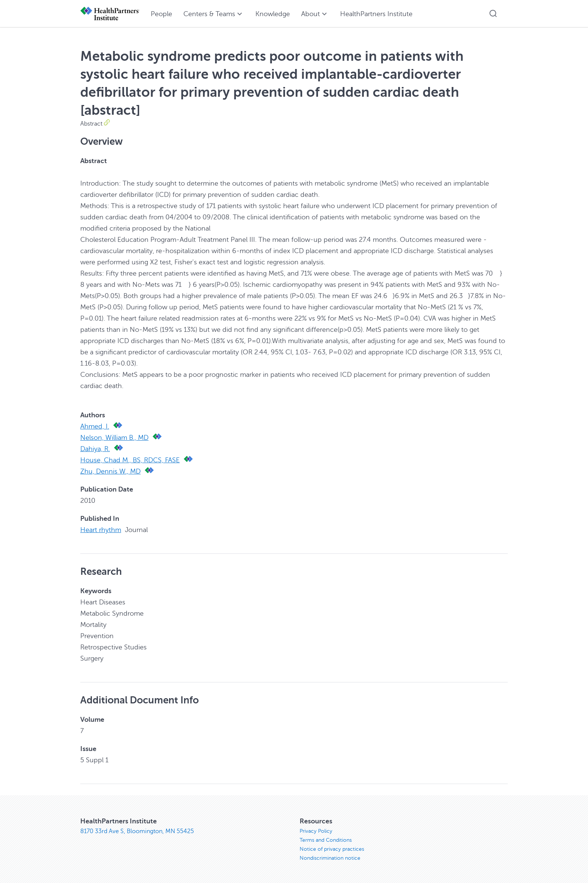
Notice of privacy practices (332, 849)
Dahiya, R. (95, 449)
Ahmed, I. (95, 426)
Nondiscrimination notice (330, 858)
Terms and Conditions (326, 840)
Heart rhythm (101, 530)
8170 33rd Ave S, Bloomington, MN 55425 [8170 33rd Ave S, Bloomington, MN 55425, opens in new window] (137, 831)
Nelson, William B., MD (114, 438)
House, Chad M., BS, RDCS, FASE (130, 460)
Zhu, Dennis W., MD (110, 471)
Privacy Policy (316, 831)
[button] (493, 13)
